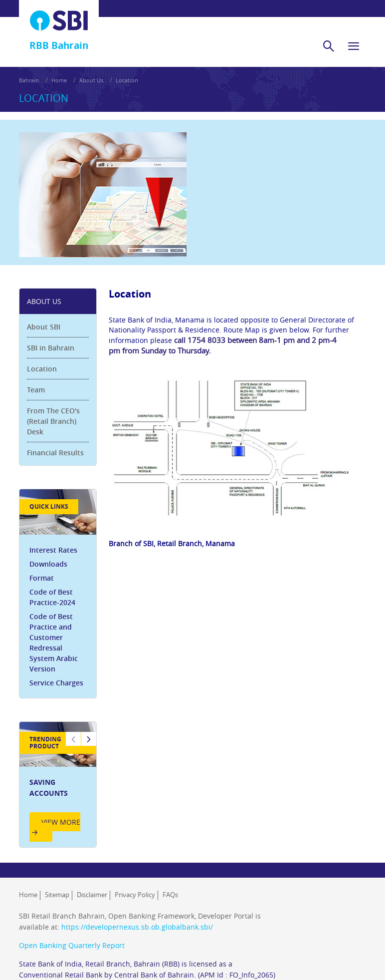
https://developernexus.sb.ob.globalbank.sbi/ (137, 927)
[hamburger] (354, 46)
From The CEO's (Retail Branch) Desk (53, 421)
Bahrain (29, 80)
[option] (58, 785)
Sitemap (57, 895)
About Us (91, 80)
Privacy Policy (135, 895)
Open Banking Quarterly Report (72, 945)
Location (127, 80)
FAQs (170, 895)
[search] (329, 46)
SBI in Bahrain (51, 348)
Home (59, 80)
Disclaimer (92, 895)
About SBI (44, 327)
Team (36, 390)
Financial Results (55, 453)
